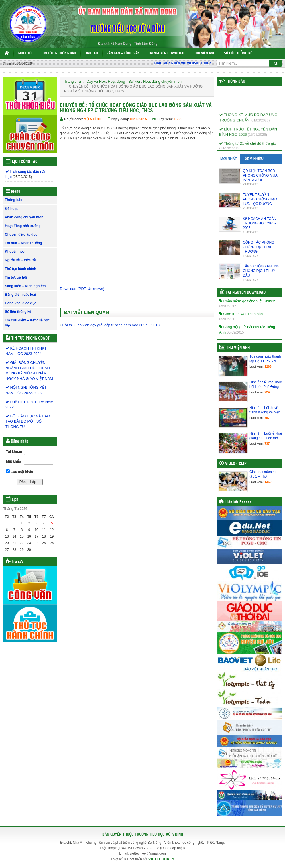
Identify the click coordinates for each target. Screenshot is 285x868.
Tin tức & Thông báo (59, 53)
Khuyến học (15, 252)
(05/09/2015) (22, 177)
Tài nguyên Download (167, 53)
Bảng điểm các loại (21, 295)
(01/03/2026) (260, 123)
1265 (268, 366)
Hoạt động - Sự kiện (124, 81)
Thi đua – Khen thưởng (23, 243)
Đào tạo (91, 53)
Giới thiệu (26, 53)
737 (267, 443)
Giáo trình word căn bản (241, 314)
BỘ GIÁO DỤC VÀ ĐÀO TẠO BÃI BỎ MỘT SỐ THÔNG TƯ (28, 421)
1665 (178, 119)
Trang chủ (73, 81)
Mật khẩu (14, 461)
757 (267, 418)
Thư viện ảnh (205, 53)
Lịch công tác (25, 162)
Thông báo (14, 200)
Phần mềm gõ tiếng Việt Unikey (247, 301)
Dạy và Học (96, 81)
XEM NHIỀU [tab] (254, 159)
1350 (268, 482)
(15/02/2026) (257, 137)
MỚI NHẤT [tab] (229, 159)
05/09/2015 (228, 306)
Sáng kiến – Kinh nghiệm (25, 286)
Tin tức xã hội (16, 277)
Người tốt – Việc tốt (20, 260)
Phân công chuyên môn (24, 217)
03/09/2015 (139, 119)
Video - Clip (236, 464)
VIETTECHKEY (161, 859)
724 (267, 392)
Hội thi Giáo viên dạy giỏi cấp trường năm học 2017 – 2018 (111, 325)
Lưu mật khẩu (20, 472)
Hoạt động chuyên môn (162, 81)
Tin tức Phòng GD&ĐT (30, 338)
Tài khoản (14, 452)
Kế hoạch (13, 209)
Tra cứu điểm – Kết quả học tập (27, 323)
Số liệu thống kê (238, 53)
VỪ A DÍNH (93, 119)
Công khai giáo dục (21, 303)
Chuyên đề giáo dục (21, 234)
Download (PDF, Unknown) (82, 289)
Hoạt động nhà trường (23, 226)
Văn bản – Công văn (123, 53)
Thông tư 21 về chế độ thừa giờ (248, 146)
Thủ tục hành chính (21, 269)
